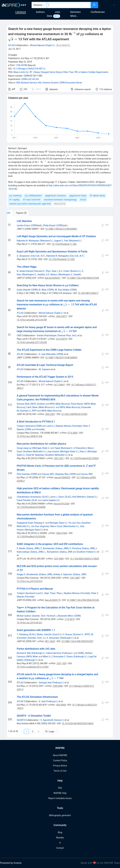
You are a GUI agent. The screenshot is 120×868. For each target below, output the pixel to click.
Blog (60, 832)
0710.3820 (73, 433)
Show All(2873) (63, 45)
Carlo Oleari (32, 407)
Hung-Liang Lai (24, 448)
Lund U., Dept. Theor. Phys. (49, 593)
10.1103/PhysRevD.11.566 (64, 244)
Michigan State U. (41, 448)
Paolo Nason (77, 404)
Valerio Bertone (54, 653)
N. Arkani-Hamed (25, 271)
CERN (34, 225)
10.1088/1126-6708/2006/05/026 (83, 600)
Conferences (98, 12)
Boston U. (76, 271)
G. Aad (42, 354)
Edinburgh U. (67, 638)
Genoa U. (59, 720)
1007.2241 (59, 458)
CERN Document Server (71, 83)
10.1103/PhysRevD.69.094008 (31, 507)
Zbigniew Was (62, 474)
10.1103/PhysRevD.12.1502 (62, 259)
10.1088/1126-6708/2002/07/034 (83, 278)
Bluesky (60, 838)
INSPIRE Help (60, 793)
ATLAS (11, 45)
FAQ (60, 788)
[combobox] (69, 5)
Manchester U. (71, 526)
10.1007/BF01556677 (88, 293)
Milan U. (47, 657)
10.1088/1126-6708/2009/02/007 (77, 641)
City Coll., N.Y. (38, 256)
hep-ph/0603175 (53, 600)
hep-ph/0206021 (53, 278)
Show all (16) (60, 204)
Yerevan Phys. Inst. (67, 335)
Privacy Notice (60, 766)
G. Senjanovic (23, 256)
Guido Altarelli (24, 290)
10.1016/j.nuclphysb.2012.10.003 (33, 667)
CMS (19, 335)
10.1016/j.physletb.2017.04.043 (32, 342)
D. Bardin (21, 548)
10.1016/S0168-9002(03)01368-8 (77, 723)
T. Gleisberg (22, 634)
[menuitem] (114, 5)
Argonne (44, 526)
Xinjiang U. (40, 523)
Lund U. (50, 426)
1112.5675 (69, 619)
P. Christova (75, 548)
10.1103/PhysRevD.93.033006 (31, 537)
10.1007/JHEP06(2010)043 (74, 414)
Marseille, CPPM (55, 354)
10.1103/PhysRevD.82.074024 (84, 458)
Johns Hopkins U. (51, 500)
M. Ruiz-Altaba (62, 290)
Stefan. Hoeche (44, 634)
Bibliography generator (60, 815)
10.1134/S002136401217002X (85, 559)
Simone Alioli (23, 404)
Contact (60, 848)
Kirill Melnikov (79, 497)
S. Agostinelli (47, 720)
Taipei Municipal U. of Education (70, 448)
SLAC (45, 497)
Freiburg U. (68, 653)
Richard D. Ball (24, 653)
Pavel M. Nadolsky (35, 455)
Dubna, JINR (33, 548)
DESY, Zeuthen (38, 404)
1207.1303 (61, 663)
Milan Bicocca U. (47, 407)
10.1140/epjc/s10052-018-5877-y (29, 69)
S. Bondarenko (47, 548)
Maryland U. (46, 241)
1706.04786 (21, 65)
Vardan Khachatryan (47, 335)
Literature (21, 12)
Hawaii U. (92, 497)
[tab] (17, 213)
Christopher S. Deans (63, 657)
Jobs (57, 12)
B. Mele (43, 290)
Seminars (75, 12)
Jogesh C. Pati (61, 241)
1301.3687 (75, 578)
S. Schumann (53, 638)
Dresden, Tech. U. (37, 638)
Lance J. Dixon (57, 497)
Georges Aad (45, 683)
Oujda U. (50, 45)
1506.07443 (61, 533)
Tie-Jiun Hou (74, 523)
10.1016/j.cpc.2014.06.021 (29, 623)
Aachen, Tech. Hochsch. (44, 616)
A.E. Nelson (52, 274)
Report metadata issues (60, 798)
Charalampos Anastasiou (29, 497)
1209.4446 (58, 686)
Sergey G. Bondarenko (27, 574)
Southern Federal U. (86, 552)
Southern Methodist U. (34, 451)
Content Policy (60, 760)
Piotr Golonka (23, 474)
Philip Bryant (49, 225)
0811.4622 (50, 641)
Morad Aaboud (37, 45)
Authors (40, 12)
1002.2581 (50, 414)
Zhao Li (83, 451)
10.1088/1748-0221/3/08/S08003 (61, 358)
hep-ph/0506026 (62, 478)
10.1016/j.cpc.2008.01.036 (29, 436)
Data (49, 16)
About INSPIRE (60, 755)
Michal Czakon (24, 616)
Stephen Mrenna (63, 426)
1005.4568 (61, 705)
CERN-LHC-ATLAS (30, 79)
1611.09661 (59, 385)
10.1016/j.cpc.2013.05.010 (29, 581)
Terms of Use (60, 771)
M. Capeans (45, 369)
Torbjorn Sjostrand (26, 426)
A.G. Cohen (64, 271)
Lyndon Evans (23, 225)
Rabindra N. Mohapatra (28, 241)
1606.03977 (61, 316)
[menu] (109, 5)
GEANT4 (21, 720)
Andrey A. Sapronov (63, 574)
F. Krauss (68, 634)
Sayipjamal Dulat (25, 523)
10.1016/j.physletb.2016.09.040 (32, 320)
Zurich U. (57, 634)
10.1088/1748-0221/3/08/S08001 (61, 229)
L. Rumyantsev (52, 552)
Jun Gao (35, 526)
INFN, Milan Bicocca (59, 404)
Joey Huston (53, 451)
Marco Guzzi (56, 526)
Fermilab (77, 426)
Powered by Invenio (11, 863)
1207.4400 (59, 559)
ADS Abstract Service (27, 83)
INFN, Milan (32, 657)
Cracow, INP (47, 474)
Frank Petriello (24, 500)
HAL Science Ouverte (48, 83)
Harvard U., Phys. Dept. (46, 271)
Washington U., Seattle (33, 274)
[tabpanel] (60, 477)
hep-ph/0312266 (61, 504)
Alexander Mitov (65, 616)
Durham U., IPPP (29, 411)
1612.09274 (61, 339)
